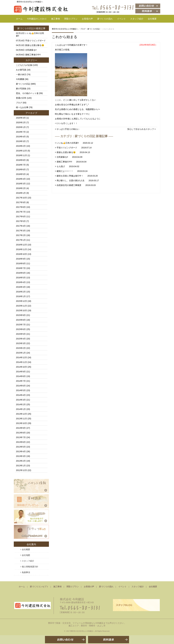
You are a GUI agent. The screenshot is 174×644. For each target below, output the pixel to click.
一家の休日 (21, 74)
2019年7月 (21, 132)
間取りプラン (71, 19)
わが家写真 (21, 70)
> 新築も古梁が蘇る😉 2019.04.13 (72, 152)
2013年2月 (21, 461)
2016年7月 (21, 268)
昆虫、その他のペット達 (27, 93)
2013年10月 (21, 423)
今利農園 (20, 79)
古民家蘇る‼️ (31, 50)
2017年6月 (21, 216)
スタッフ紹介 (137, 19)
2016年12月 (21, 245)
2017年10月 (21, 198)
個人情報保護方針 (30, 567)
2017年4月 (21, 226)
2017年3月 (21, 231)
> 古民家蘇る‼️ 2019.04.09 (69, 157)
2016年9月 (21, 259)
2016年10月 (21, 254)
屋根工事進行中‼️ (33, 55)
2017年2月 (21, 235)
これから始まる (65, 37)
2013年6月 (21, 442)
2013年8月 (21, 433)
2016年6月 (21, 273)
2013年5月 (21, 447)
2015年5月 (21, 334)
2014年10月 (21, 367)
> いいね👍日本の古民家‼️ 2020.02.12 (74, 143)
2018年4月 (21, 179)
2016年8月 (21, 263)
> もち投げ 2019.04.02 (67, 166)
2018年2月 (21, 188)
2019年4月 (21, 137)
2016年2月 (21, 292)
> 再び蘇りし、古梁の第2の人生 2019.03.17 (77, 180)
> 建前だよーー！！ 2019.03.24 (71, 171)
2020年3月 (21, 118)
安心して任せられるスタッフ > (141, 129)
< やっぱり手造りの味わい (67, 129)
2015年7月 (21, 325)
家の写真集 (21, 89)
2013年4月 (21, 451)
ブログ (19, 103)
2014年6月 (21, 386)
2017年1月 (21, 240)
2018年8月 (21, 160)
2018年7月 (21, 165)
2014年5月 (21, 390)
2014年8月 (21, 376)
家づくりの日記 (25, 28)
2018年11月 (21, 155)
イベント (121, 19)
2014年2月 (21, 404)
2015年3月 (21, 343)
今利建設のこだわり (37, 19)
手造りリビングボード (35, 41)
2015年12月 (21, 301)
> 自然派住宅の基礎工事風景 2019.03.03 (75, 185)
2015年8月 (21, 320)
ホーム (19, 19)
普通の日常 (21, 98)
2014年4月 (21, 395)
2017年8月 (21, 207)
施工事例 (56, 19)
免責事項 (26, 572)
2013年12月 (21, 414)
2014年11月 (21, 362)
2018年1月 (21, 193)
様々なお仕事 (22, 107)
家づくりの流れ (105, 19)
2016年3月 (21, 287)
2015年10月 (21, 310)
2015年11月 (21, 306)
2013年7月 (21, 437)
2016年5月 (21, 278)
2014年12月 (21, 357)
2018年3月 (21, 184)
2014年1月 (21, 409)
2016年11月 (21, 249)
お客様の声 (87, 19)
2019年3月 (21, 141)
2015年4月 (21, 339)
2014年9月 (21, 372)
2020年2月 (21, 122)
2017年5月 (21, 221)
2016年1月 (21, 296)
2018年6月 (21, 169)
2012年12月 (21, 470)
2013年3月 (21, 456)
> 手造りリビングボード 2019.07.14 (73, 148)
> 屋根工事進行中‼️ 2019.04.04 (71, 162)
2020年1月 (21, 127)
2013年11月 (21, 419)
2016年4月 (21, 282)
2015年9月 (21, 315)
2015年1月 (21, 353)
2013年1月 (21, 466)
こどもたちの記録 (24, 65)
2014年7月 (21, 381)
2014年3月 (21, 400)
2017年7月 (21, 212)
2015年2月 (21, 348)
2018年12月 (21, 151)
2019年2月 (21, 146)
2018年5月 (21, 174)
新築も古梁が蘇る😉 (35, 45)
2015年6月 (21, 329)
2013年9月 (21, 428)
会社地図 (26, 555)
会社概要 (152, 19)
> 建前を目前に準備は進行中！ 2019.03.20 (76, 176)
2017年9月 (21, 202)
